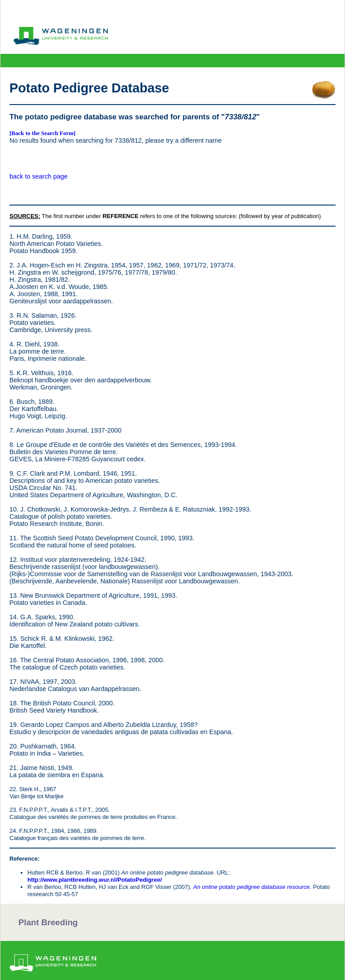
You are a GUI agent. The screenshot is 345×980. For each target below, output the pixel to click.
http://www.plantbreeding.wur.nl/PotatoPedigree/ (95, 880)
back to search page (39, 176)
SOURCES (24, 216)
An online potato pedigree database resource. (252, 887)
